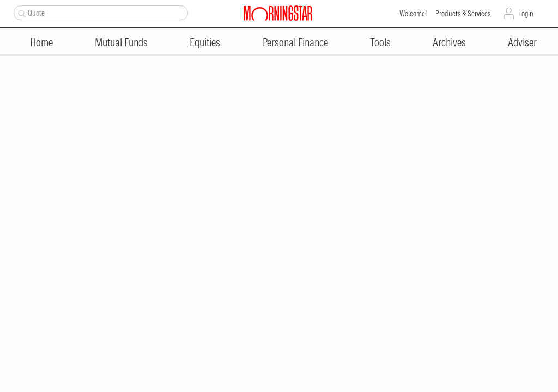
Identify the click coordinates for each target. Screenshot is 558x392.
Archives (449, 42)
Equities (205, 42)
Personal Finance (295, 42)
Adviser (522, 42)
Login (526, 14)
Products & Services (463, 14)
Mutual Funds (121, 42)
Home (41, 42)
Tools (380, 42)
